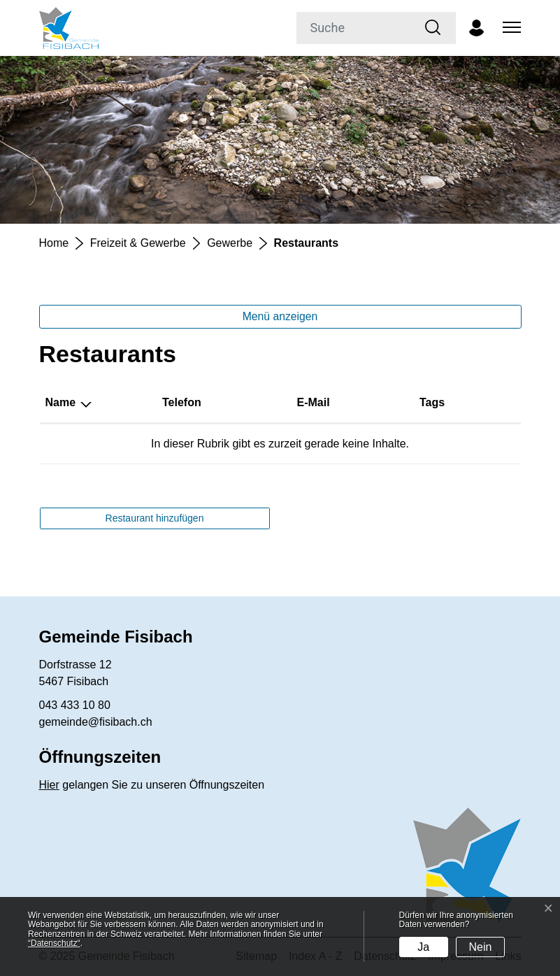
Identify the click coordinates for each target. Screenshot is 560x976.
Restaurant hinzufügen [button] (155, 518)
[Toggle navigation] (510, 28)
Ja (423, 947)
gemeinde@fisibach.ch (96, 722)
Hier (49, 785)
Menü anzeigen (280, 316)
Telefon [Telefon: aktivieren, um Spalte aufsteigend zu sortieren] (182, 402)
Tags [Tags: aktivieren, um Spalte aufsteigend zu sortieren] (432, 402)
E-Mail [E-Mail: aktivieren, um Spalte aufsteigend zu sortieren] (313, 402)
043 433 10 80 (75, 705)
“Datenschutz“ (54, 943)
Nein (481, 947)
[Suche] (354, 28)
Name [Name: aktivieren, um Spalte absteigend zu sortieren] (61, 402)
